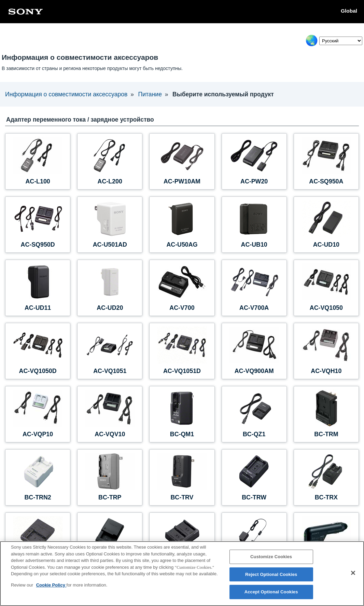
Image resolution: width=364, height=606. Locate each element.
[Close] (353, 573)
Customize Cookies (271, 557)
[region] (182, 574)
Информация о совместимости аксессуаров (66, 94)
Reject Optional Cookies (271, 574)
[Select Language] (341, 41)
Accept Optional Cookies (271, 592)
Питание (149, 94)
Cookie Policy (51, 585)
